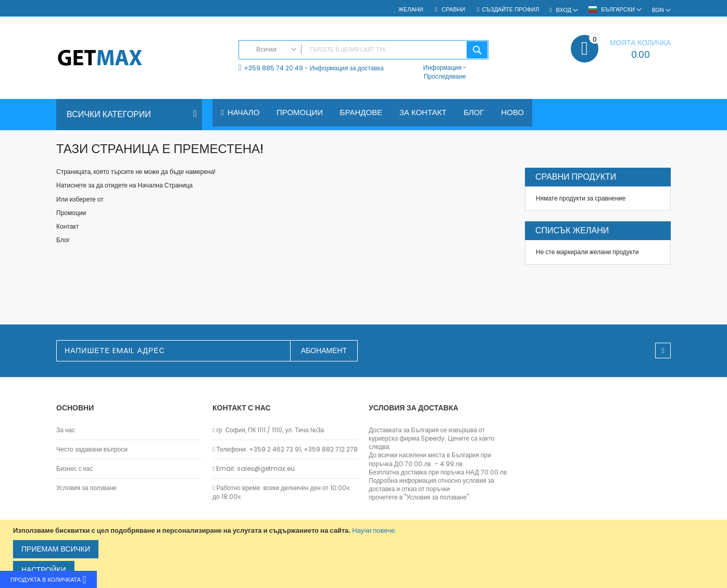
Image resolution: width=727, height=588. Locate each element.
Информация (442, 67)
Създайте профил (510, 10)
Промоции (71, 213)
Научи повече (373, 530)
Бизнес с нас (75, 469)
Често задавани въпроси (92, 449)
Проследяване (445, 76)
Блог (63, 240)
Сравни (453, 10)
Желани (411, 10)
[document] (365, 554)
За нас (66, 430)
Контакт (67, 226)
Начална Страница (165, 186)
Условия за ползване (86, 488)
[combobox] (363, 50)
